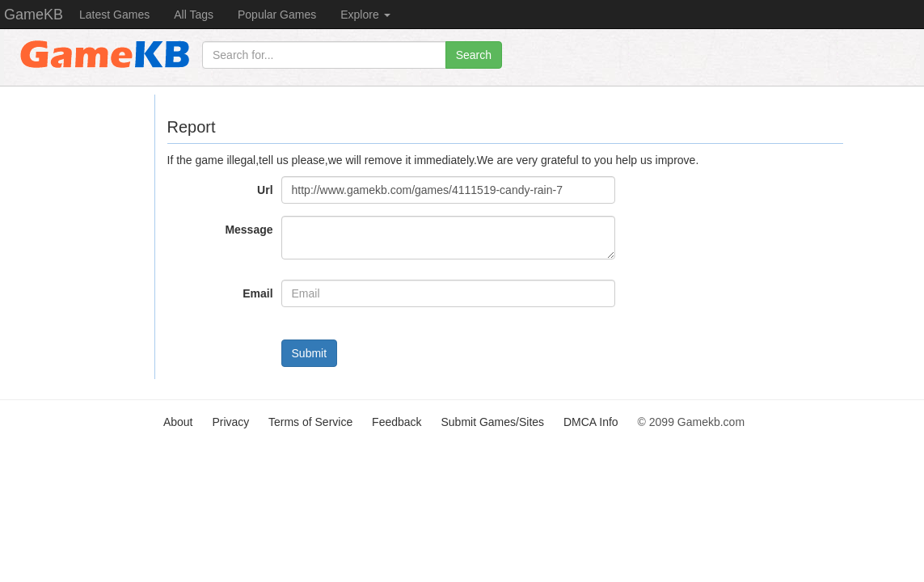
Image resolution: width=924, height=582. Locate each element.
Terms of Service (310, 422)
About (178, 422)
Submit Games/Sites (492, 422)
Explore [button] (365, 15)
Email (257, 293)
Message (249, 230)
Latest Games (114, 15)
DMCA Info (591, 422)
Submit (310, 353)
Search (474, 55)
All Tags (194, 15)
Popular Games (277, 15)
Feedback (397, 422)
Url (265, 190)
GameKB (34, 15)
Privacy (230, 422)
